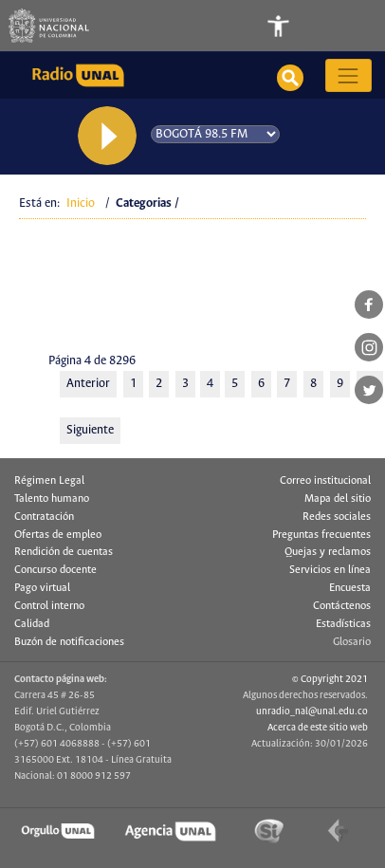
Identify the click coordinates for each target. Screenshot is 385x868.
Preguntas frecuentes (321, 535)
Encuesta (350, 588)
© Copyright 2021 (330, 679)
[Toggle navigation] (349, 26)
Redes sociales (337, 517)
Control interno (49, 606)
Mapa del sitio (338, 499)
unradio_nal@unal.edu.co (312, 711)
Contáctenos (342, 606)
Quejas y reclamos (328, 552)
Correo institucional (325, 481)
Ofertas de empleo (58, 535)
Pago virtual (42, 588)
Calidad (32, 624)
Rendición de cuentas (64, 552)
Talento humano (52, 499)
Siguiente (90, 430)
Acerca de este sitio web (318, 728)
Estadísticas (343, 624)
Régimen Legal (49, 481)
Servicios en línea (330, 570)
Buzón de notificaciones (69, 642)
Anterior (88, 384)
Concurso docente (55, 570)
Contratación (44, 517)
